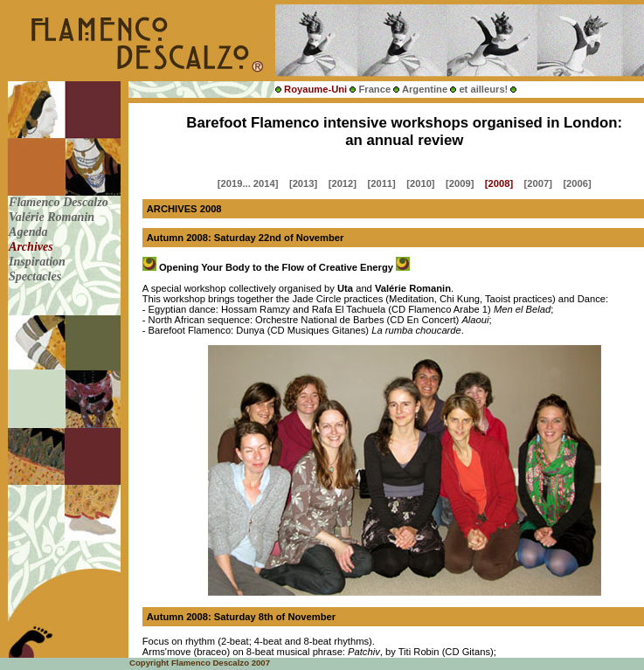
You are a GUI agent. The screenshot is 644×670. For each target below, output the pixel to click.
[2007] (538, 183)
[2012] (343, 183)
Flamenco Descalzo (60, 202)
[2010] (420, 183)
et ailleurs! (483, 89)
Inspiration (38, 261)
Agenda (30, 231)
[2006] (577, 183)
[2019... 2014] (248, 183)
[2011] (381, 183)
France (374, 89)
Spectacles (37, 276)
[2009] (460, 183)
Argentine (425, 89)
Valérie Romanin (53, 217)
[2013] (303, 183)
